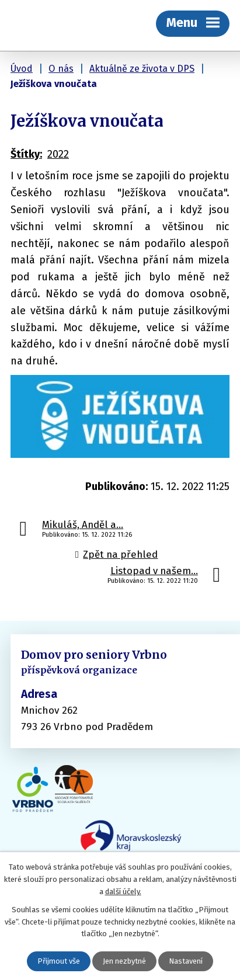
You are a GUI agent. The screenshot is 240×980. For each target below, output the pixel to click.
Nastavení (186, 961)
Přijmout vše (59, 961)
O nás (61, 69)
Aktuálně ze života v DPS (142, 69)
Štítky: (26, 154)
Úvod (22, 69)
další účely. (123, 892)
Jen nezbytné (124, 961)
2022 (58, 154)
